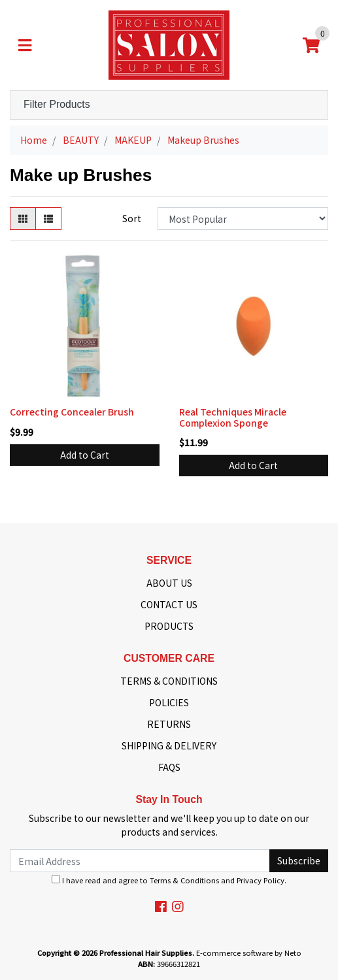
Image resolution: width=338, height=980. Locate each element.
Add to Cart (85, 455)
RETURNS (169, 724)
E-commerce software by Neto (249, 953)
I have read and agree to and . (169, 880)
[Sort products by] (243, 219)
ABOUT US (169, 583)
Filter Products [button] (57, 104)
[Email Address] (140, 861)
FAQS (169, 767)
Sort (132, 218)
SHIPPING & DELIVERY (169, 745)
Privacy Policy (261, 880)
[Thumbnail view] (23, 219)
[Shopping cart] (311, 45)
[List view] (48, 219)
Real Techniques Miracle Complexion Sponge (233, 417)
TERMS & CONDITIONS (169, 681)
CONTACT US (169, 604)
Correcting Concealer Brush (72, 412)
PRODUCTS (169, 626)
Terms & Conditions (184, 880)
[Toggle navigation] (25, 45)
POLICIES (169, 702)
